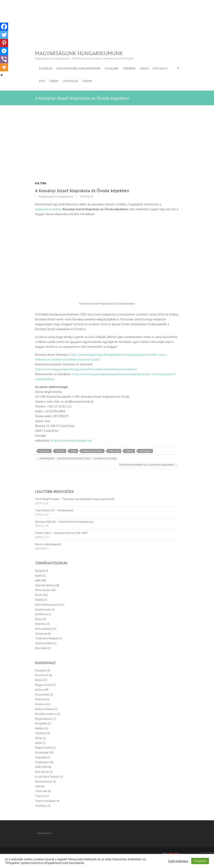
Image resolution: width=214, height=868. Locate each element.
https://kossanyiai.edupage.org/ (71, 441)
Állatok (39, 600)
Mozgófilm (41, 723)
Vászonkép (41, 648)
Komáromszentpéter (93, 451)
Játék (38, 580)
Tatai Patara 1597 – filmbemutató (54, 510)
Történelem (42, 762)
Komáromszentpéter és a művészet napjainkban (149, 465)
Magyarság (114, 451)
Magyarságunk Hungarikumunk (79, 53)
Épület (39, 619)
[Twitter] (4, 35)
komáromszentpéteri (48, 209)
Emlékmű (40, 614)
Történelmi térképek (47, 638)
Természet (41, 634)
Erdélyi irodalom (44, 709)
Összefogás (42, 753)
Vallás (38, 743)
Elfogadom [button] (200, 861)
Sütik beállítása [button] (178, 861)
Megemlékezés (44, 719)
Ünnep (39, 738)
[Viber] (4, 59)
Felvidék (60, 451)
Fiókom (87, 81)
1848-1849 (41, 767)
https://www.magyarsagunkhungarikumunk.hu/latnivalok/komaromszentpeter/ (86, 369)
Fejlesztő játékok (45, 585)
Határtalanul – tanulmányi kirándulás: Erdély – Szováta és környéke (77, 458)
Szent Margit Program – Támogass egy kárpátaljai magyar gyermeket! (75, 499)
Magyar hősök (43, 685)
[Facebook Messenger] (4, 51)
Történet (40, 733)
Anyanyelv (45, 451)
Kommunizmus (44, 782)
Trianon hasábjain (45, 801)
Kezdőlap (46, 68)
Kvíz (42, 81)
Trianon (40, 796)
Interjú (39, 680)
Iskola (74, 451)
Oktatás (129, 451)
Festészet (40, 699)
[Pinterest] (4, 43)
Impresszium (44, 833)
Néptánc (40, 728)
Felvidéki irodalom (46, 714)
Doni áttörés (42, 772)
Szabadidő (41, 757)
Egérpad (40, 571)
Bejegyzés (41, 670)
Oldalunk (111, 68)
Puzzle (39, 595)
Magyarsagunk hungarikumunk (55, 197)
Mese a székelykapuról (48, 544)
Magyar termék (43, 748)
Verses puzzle (43, 590)
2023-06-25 (86, 197)
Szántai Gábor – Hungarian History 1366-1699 (61, 533)
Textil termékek (44, 643)
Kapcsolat (160, 68)
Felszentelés (42, 695)
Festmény (41, 624)
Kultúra (41, 183)
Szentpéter (145, 451)
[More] (4, 67)
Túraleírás (41, 806)
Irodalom (40, 704)
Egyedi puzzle (43, 610)
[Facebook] (4, 27)
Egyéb (38, 576)
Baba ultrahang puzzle (48, 605)
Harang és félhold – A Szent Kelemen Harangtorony (64, 522)
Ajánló (144, 68)
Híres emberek (43, 629)
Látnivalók (70, 81)
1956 (38, 786)
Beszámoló (42, 675)
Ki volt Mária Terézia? (47, 777)
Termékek (129, 68)
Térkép (54, 81)
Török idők (41, 791)
